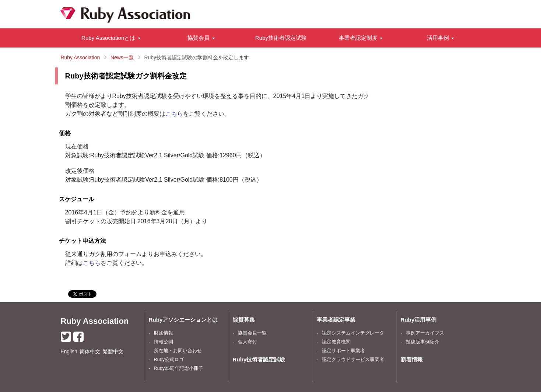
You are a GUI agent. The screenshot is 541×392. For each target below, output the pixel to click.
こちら (174, 114)
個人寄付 (247, 342)
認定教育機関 (336, 342)
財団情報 (164, 333)
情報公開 (164, 342)
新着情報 (412, 359)
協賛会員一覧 (252, 333)
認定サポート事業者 (343, 351)
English (69, 352)
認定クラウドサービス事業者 (353, 360)
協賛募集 (244, 320)
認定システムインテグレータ (353, 333)
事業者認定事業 (336, 320)
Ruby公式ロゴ (169, 360)
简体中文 (90, 352)
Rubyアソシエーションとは (183, 320)
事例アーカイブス (425, 333)
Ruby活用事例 (419, 320)
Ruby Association (95, 321)
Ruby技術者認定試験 (281, 38)
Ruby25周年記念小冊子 (179, 368)
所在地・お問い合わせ (178, 351)
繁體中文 (113, 352)
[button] (111, 38)
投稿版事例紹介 (423, 342)
